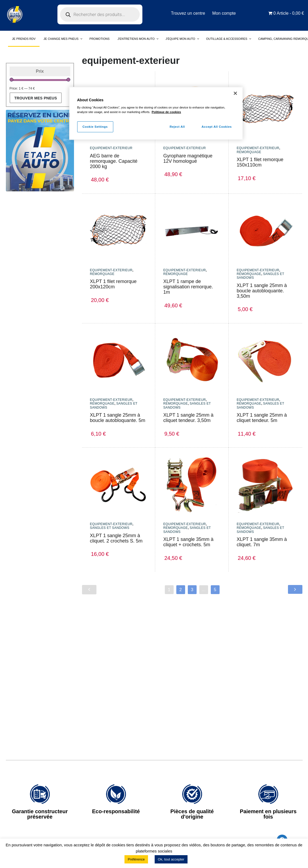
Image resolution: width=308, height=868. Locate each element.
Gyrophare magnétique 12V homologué (188, 158)
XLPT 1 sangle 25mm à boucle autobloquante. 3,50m (262, 291)
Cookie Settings (95, 127)
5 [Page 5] (215, 590)
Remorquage (249, 152)
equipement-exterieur (111, 148)
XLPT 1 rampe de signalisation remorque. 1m (188, 287)
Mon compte (224, 13)
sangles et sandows (110, 528)
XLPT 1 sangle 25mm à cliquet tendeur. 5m (262, 418)
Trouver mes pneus (36, 98)
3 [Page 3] (192, 590)
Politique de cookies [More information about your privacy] (166, 112)
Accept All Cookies (217, 127)
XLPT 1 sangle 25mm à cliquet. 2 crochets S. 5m (116, 538)
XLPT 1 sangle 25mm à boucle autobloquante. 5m (118, 418)
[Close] (235, 93)
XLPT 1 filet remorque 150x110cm (260, 162)
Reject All (176, 127)
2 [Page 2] (181, 590)
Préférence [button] (136, 859)
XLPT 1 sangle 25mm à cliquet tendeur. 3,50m (188, 418)
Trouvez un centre (188, 13)
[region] (156, 113)
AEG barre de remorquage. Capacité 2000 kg (114, 161)
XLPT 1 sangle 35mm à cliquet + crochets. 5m (188, 542)
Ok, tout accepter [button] (171, 859)
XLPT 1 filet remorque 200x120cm (113, 284)
